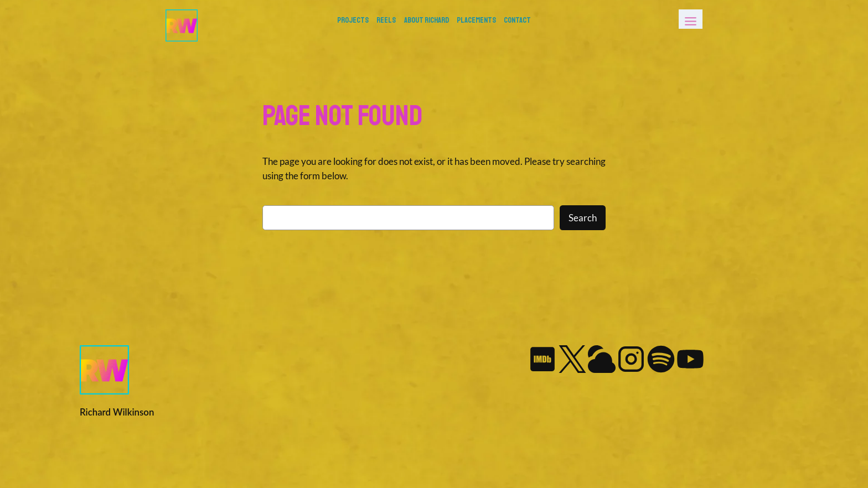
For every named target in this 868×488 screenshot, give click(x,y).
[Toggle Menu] (691, 19)
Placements (476, 20)
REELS (386, 20)
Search (583, 218)
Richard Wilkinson (117, 412)
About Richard (427, 20)
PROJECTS (353, 20)
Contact (517, 20)
